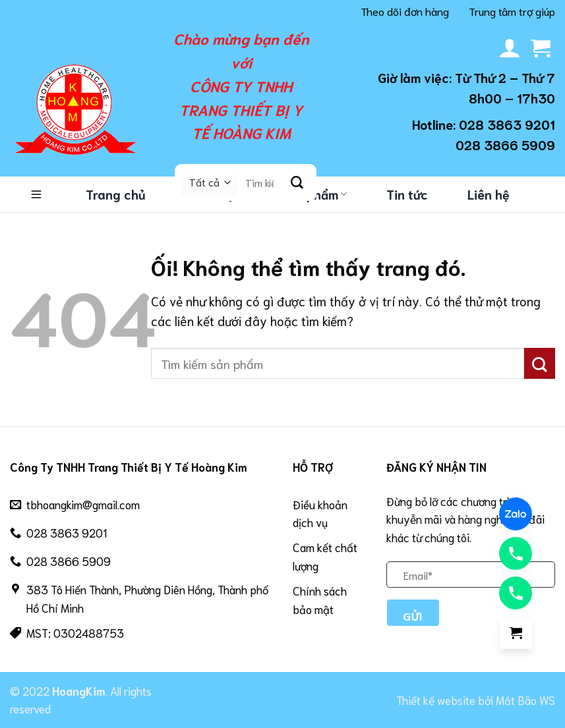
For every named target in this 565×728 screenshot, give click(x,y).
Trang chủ (116, 194)
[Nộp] (297, 182)
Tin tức (407, 194)
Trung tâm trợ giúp (512, 11)
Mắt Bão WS (525, 700)
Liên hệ (489, 194)
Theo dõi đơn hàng (405, 11)
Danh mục (36, 194)
